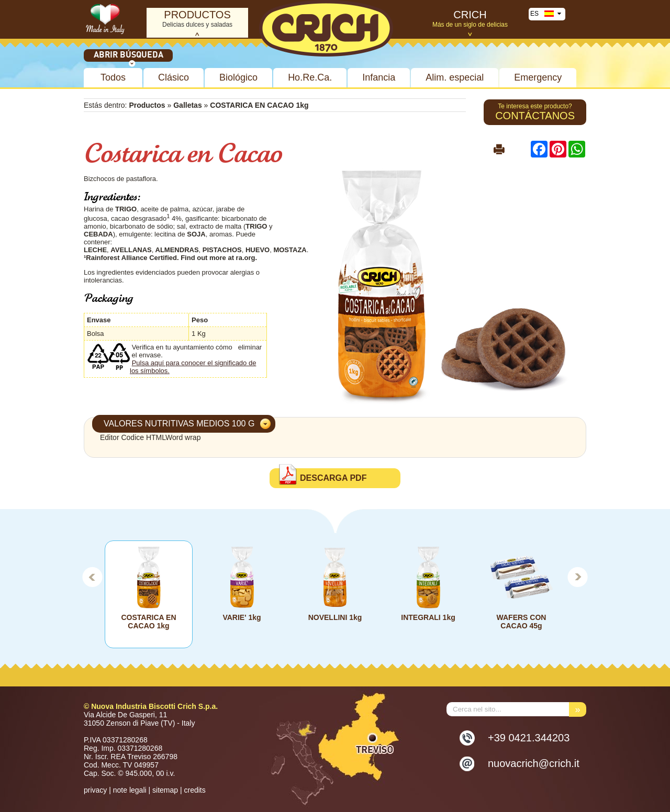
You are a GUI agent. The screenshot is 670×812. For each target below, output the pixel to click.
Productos (147, 105)
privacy (95, 790)
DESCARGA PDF (333, 478)
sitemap (165, 790)
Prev (92, 577)
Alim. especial (455, 77)
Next (578, 577)
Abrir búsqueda (129, 55)
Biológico (238, 77)
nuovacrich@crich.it (534, 763)
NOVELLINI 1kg (335, 617)
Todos (113, 77)
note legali (130, 790)
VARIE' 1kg (242, 617)
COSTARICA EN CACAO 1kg (149, 622)
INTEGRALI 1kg (428, 617)
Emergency (538, 77)
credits (194, 790)
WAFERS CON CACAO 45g (522, 622)
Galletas (187, 105)
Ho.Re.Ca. (310, 77)
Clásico (174, 77)
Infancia (379, 77)
